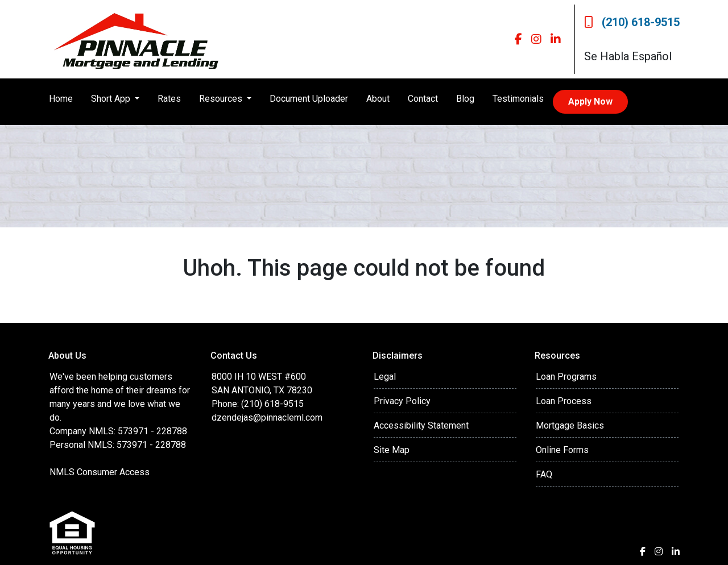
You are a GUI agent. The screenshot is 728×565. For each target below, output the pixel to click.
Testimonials (518, 99)
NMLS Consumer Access (100, 472)
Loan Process (564, 401)
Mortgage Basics (570, 425)
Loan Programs (566, 377)
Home (61, 99)
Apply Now (590, 101)
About (378, 99)
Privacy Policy (402, 401)
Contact (423, 99)
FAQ (544, 474)
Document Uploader (309, 99)
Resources (222, 99)
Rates (169, 99)
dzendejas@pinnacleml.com (267, 417)
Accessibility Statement (421, 425)
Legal (385, 377)
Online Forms (562, 450)
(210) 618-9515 (632, 22)
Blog (465, 99)
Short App (112, 99)
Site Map (392, 450)
